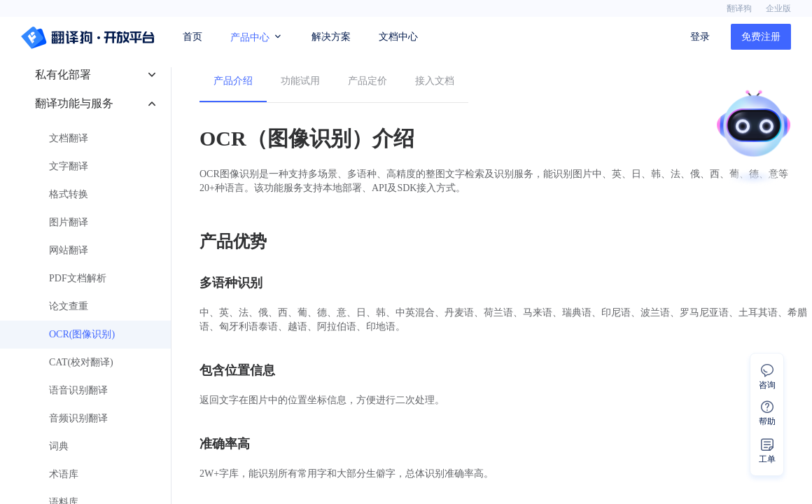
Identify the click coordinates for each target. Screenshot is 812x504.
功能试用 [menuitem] (300, 81)
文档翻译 (69, 138)
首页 (192, 37)
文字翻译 (69, 166)
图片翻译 (69, 222)
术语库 (64, 474)
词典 (59, 446)
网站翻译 (69, 250)
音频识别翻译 (78, 418)
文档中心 (398, 37)
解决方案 (331, 37)
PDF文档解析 (78, 278)
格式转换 (69, 194)
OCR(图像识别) (82, 334)
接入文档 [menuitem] (435, 81)
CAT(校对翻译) (81, 362)
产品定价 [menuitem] (367, 81)
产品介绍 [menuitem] (233, 81)
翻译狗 (739, 8)
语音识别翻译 (78, 390)
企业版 (778, 8)
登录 (700, 37)
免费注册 (761, 37)
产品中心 (257, 37)
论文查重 (69, 306)
